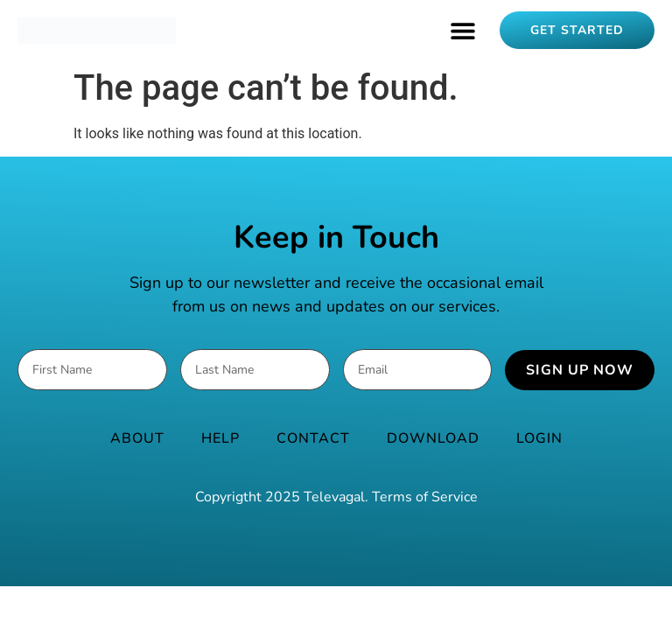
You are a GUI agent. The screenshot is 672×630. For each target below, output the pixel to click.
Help (220, 438)
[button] (462, 30)
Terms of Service (425, 497)
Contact (313, 438)
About (137, 438)
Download (433, 438)
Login (539, 438)
